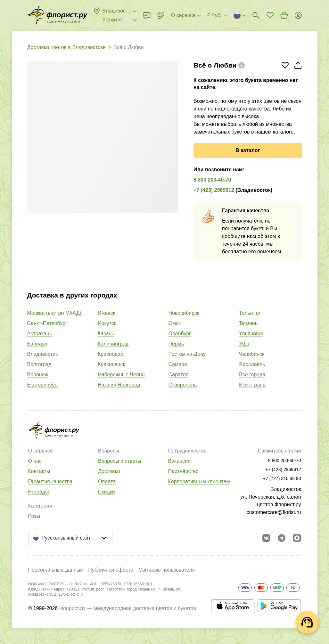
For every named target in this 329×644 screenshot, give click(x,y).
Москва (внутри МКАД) (54, 313)
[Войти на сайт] (298, 15)
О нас (35, 461)
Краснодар (111, 354)
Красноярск (111, 364)
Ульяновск (251, 334)
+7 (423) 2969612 (214, 190)
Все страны (253, 385)
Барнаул (37, 344)
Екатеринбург (43, 385)
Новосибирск (184, 313)
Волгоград (39, 364)
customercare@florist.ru (274, 512)
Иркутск (107, 323)
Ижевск (106, 313)
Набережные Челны (122, 375)
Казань (106, 334)
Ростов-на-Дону (187, 354)
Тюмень (248, 323)
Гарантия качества (50, 481)
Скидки (107, 492)
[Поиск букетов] (256, 15)
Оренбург (180, 334)
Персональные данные (56, 570)
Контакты (39, 471)
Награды (39, 492)
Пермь (176, 344)
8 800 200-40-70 (212, 180)
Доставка (109, 471)
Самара (178, 364)
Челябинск (252, 354)
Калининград (113, 344)
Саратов (179, 375)
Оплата (107, 481)
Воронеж (38, 375)
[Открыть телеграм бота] (282, 538)
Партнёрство (183, 471)
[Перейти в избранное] (270, 15)
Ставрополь (183, 385)
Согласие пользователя (167, 570)
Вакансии (179, 461)
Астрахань (40, 334)
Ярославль (252, 364)
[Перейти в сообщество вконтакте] (266, 538)
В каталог (248, 150)
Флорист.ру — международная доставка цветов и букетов (128, 608)
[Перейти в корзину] (284, 15)
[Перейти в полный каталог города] (57, 15)
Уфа (244, 344)
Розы (34, 516)
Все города (252, 375)
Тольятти (250, 313)
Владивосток (42, 354)
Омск (175, 323)
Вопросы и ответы (120, 461)
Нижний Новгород (119, 385)
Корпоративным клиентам (199, 481)
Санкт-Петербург (47, 323)
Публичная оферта (111, 570)
